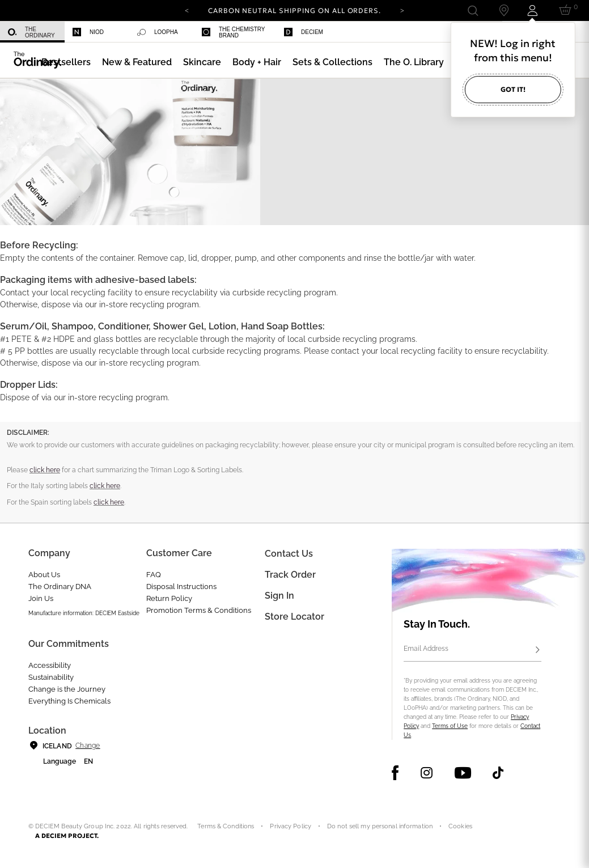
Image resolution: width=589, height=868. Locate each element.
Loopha (158, 32)
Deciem (304, 32)
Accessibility (50, 665)
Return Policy (169, 598)
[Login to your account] (534, 10)
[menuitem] (32, 32)
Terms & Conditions (226, 826)
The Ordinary (31, 32)
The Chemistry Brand (233, 32)
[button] (137, 62)
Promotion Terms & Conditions (199, 610)
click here (45, 470)
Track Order (290, 575)
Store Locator (294, 617)
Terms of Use (450, 726)
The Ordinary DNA (60, 587)
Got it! (513, 89)
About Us (44, 575)
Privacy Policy (291, 826)
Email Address (426, 649)
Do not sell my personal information (380, 826)
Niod (88, 32)
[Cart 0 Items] (567, 10)
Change (88, 746)
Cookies (460, 826)
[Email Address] (472, 650)
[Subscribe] (538, 650)
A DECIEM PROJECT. (67, 836)
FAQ (154, 575)
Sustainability (51, 677)
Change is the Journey (67, 689)
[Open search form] (473, 10)
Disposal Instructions (181, 587)
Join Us (41, 598)
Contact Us (289, 554)
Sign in (279, 596)
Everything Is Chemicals (69, 701)
